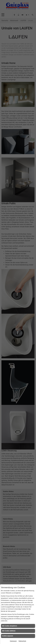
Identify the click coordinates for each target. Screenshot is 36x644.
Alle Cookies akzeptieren (10, 626)
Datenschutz (22, 641)
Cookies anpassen (8, 636)
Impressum (13, 641)
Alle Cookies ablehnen (9, 631)
